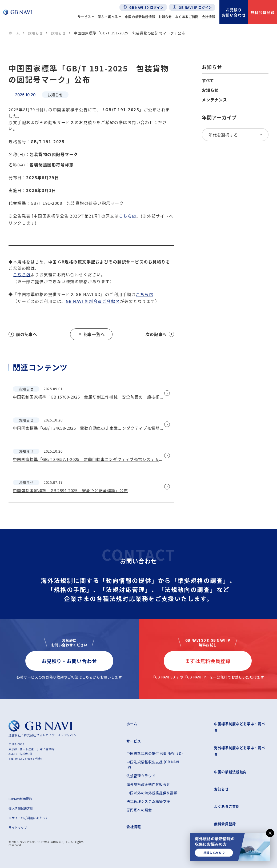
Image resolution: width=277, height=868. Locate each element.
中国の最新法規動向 (230, 772)
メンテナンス (214, 100)
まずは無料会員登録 (208, 661)
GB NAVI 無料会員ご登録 (91, 301)
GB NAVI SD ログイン (143, 7)
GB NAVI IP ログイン (192, 7)
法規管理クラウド (141, 776)
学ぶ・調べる (108, 17)
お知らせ (165, 17)
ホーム (14, 33)
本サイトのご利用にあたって (28, 818)
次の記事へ (160, 334)
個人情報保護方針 (21, 808)
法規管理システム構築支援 (148, 801)
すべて (208, 81)
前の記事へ (23, 334)
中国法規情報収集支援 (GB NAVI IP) (153, 764)
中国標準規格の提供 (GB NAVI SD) (154, 753)
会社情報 (208, 17)
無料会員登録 (263, 12)
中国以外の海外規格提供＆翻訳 (152, 793)
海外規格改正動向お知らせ (148, 784)
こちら (126, 216)
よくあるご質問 (187, 17)
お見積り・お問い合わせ (69, 661)
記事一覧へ (91, 334)
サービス (84, 17)
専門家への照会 (139, 810)
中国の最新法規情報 (140, 17)
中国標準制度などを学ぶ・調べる (240, 727)
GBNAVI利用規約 (20, 799)
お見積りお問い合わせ (234, 12)
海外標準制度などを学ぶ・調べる (240, 751)
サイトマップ (18, 827)
